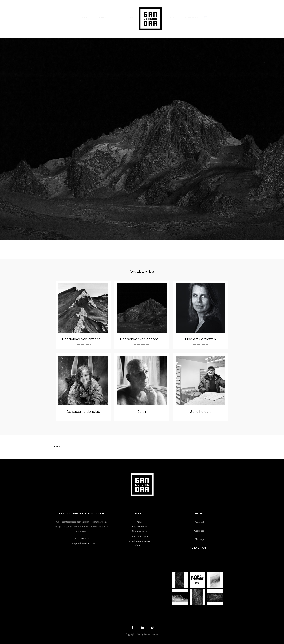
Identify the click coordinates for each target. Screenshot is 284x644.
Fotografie (123, 17)
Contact (139, 545)
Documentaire (139, 531)
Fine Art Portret (139, 527)
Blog (174, 17)
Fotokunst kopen (139, 536)
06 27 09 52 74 (81, 539)
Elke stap (199, 539)
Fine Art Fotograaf (94, 17)
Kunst (139, 522)
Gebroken (199, 531)
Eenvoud (199, 522)
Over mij (190, 17)
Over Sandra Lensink (139, 541)
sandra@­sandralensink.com (81, 543)
